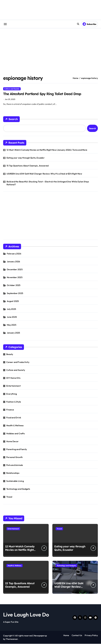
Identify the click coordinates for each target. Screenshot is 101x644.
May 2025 (12, 325)
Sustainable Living (15, 481)
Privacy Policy (91, 636)
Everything (12, 394)
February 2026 (14, 254)
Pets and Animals (15, 465)
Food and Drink (14, 418)
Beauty (10, 354)
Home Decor (12, 442)
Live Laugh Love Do (26, 615)
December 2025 (15, 270)
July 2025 (11, 309)
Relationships (13, 473)
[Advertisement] (51, 218)
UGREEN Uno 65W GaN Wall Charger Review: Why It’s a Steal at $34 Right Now (44, 174)
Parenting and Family (17, 450)
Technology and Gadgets (18, 489)
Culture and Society (12, 89)
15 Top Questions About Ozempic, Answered (28, 166)
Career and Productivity (18, 362)
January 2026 (13, 262)
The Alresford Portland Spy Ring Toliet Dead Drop (44, 94)
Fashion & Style (14, 402)
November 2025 (15, 278)
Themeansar (12, 639)
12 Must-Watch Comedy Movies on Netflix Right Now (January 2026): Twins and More (47, 150)
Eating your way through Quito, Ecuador (26, 158)
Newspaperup (40, 636)
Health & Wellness (15, 426)
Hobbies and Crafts (16, 434)
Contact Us (77, 636)
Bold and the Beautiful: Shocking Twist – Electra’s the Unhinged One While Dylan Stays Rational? (48, 183)
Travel (9, 497)
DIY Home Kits (13, 378)
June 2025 (12, 317)
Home (66, 636)
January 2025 (13, 333)
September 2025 (15, 293)
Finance (10, 410)
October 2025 (14, 285)
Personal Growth (14, 457)
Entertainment (13, 386)
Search (11, 119)
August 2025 (13, 301)
